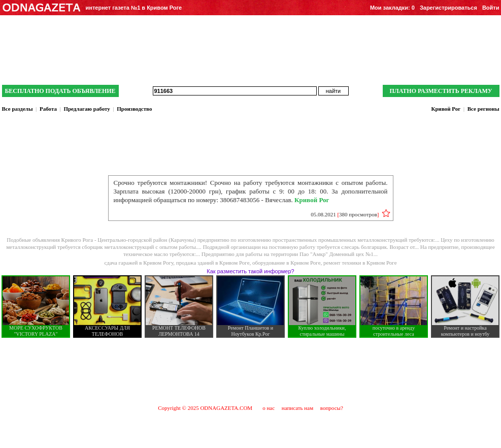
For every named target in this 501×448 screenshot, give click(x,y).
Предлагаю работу (87, 109)
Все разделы (18, 109)
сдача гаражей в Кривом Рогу (139, 263)
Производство (134, 109)
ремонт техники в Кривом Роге (360, 263)
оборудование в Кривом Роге (287, 263)
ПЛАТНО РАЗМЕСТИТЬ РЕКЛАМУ (441, 91)
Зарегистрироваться (448, 8)
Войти (491, 8)
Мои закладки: (392, 8)
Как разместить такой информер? (250, 271)
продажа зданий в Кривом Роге (213, 263)
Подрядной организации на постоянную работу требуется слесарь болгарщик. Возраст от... (312, 247)
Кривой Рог (446, 109)
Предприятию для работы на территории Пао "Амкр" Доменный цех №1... (290, 254)
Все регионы (483, 109)
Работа (48, 109)
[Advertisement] (251, 371)
